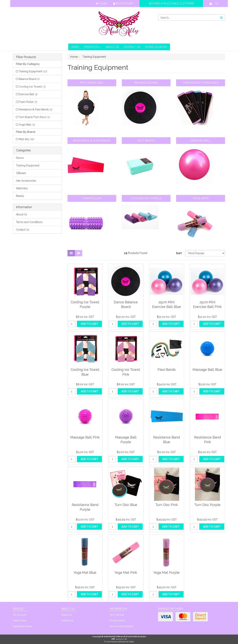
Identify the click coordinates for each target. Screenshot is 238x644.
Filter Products (26, 57)
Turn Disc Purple (207, 505)
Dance (20, 158)
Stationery (22, 188)
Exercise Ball (28, 94)
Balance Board (29, 79)
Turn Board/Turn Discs (34, 117)
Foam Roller (28, 102)
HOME (75, 47)
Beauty (20, 196)
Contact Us (132, 47)
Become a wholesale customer (171, 4)
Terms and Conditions (29, 222)
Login (101, 4)
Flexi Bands (167, 370)
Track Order (20, 621)
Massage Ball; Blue (207, 370)
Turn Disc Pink (167, 505)
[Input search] (188, 18)
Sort (179, 253)
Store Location (156, 47)
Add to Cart (90, 324)
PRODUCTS (92, 47)
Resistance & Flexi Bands (36, 109)
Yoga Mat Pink (126, 572)
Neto (132, 642)
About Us (112, 47)
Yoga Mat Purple (167, 572)
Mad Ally (26, 139)
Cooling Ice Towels (32, 87)
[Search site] (221, 18)
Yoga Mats (27, 125)
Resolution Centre (23, 626)
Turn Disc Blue (126, 505)
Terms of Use (117, 615)
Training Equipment (33, 71)
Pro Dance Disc (92, 83)
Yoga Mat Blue (85, 572)
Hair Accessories (26, 181)
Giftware (21, 173)
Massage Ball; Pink (85, 437)
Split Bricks (146, 141)
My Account (123, 4)
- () (214, 4)
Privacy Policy (117, 621)
